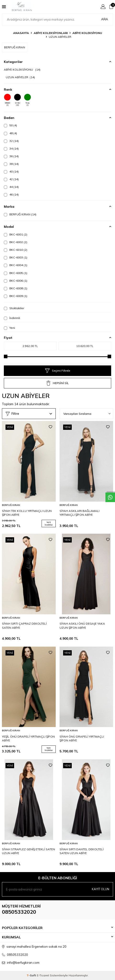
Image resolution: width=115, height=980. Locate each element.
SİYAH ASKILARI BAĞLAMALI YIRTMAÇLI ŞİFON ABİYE (79, 513)
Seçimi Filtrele (58, 371)
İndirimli (12, 318)
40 (11, 172)
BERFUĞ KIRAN (20, 214)
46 (11, 195)
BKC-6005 (16, 273)
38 (11, 164)
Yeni (9, 328)
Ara (105, 19)
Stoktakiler (14, 308)
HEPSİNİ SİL (57, 383)
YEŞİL (27, 100)
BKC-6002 (16, 242)
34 (11, 149)
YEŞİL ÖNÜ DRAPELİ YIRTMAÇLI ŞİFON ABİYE (28, 738)
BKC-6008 (16, 288)
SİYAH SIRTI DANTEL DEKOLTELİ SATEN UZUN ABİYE (82, 851)
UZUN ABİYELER (20, 77)
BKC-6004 (16, 265)
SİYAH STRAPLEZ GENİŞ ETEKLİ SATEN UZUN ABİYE (28, 851)
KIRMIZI (7, 100)
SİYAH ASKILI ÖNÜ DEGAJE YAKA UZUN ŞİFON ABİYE (82, 625)
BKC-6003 (16, 258)
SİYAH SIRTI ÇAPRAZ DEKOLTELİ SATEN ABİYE (24, 625)
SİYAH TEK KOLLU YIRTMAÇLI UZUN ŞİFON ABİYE (27, 513)
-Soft (32, 975)
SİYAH (17, 100)
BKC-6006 (16, 281)
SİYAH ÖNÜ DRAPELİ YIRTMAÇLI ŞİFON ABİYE (82, 738)
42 (11, 179)
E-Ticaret (43, 975)
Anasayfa (21, 33)
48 (10, 133)
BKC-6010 (16, 250)
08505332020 (19, 912)
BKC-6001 (16, 235)
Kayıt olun (101, 889)
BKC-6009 (16, 296)
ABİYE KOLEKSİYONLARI (51, 33)
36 (11, 156)
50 (10, 125)
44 (11, 187)
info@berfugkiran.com (23, 963)
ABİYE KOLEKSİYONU (87, 33)
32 (11, 141)
